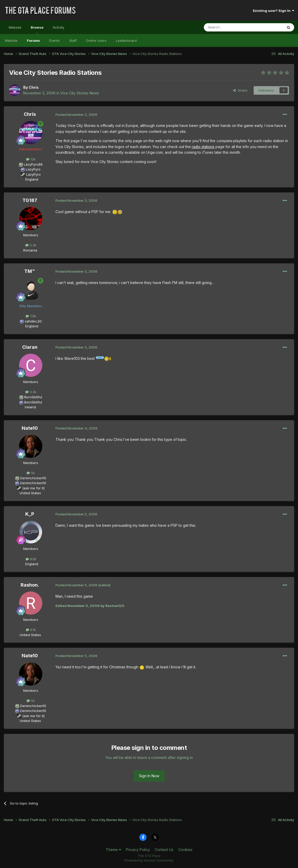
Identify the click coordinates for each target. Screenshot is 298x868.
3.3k (31, 392)
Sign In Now (149, 776)
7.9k (31, 316)
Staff (73, 40)
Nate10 (30, 428)
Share (240, 90)
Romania (30, 250)
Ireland (30, 407)
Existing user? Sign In (273, 11)
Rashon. (30, 585)
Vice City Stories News (80, 93)
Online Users (96, 40)
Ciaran (30, 347)
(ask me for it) (33, 488)
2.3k (31, 245)
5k (31, 473)
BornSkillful (33, 397)
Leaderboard (126, 40)
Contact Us (164, 850)
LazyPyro (33, 169)
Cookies (185, 850)
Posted (76, 115)
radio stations (203, 147)
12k (31, 159)
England (30, 179)
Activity (58, 27)
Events (55, 40)
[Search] (230, 27)
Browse (37, 30)
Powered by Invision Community (149, 860)
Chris (34, 87)
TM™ (30, 271)
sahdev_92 (33, 321)
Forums (33, 40)
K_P (30, 514)
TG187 (30, 200)
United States (30, 493)
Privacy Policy (138, 850)
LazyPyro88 (33, 164)
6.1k (31, 630)
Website (15, 27)
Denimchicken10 (33, 478)
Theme (113, 850)
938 (31, 559)
